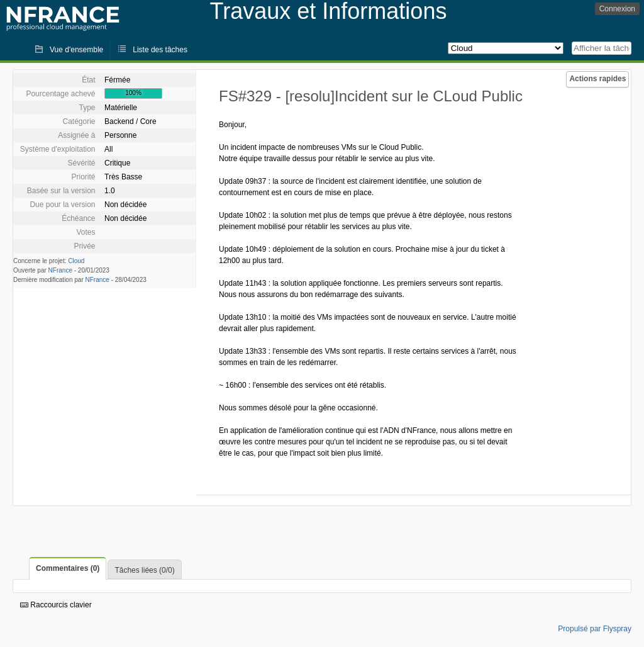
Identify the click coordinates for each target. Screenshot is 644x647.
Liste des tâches (160, 50)
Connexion (617, 9)
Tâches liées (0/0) (144, 570)
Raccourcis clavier (56, 605)
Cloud (76, 261)
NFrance (60, 270)
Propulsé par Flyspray (595, 629)
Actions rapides (597, 79)
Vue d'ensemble (76, 50)
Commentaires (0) (68, 568)
